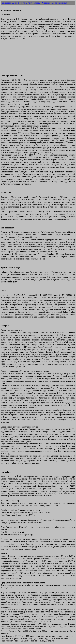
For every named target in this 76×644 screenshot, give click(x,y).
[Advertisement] (38, 58)
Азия (14, 3)
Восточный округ (59, 3)
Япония (37, 3)
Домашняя (6, 3)
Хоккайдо (46, 3)
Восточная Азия (25, 3)
